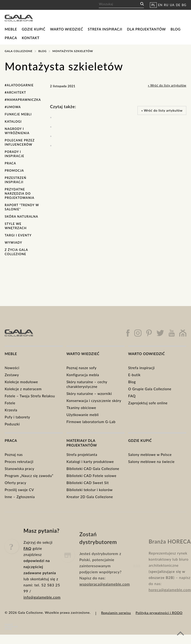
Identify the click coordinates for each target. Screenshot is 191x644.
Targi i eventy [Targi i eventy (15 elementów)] (18, 235)
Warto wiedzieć (67, 29)
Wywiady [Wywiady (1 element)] (13, 242)
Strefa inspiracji (105, 29)
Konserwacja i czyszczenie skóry (94, 401)
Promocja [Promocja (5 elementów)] (14, 170)
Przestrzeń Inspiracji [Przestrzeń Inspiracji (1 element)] (15, 180)
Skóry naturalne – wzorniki (89, 394)
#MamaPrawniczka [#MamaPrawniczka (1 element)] (23, 100)
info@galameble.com (42, 609)
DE (178, 5)
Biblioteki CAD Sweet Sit (88, 483)
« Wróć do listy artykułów (167, 85)
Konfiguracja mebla (83, 375)
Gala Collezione (19, 51)
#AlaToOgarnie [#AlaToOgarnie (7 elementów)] (19, 85)
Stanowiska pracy (19, 469)
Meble (11, 29)
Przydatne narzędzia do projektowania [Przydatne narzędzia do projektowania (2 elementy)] (19, 193)
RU (166, 5)
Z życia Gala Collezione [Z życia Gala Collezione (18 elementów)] (16, 252)
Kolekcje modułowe (21, 382)
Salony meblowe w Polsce (150, 455)
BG (184, 5)
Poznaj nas (14, 455)
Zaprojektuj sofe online (148, 403)
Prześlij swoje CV (19, 490)
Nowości (12, 368)
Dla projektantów (146, 29)
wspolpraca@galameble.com (105, 600)
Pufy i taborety (17, 417)
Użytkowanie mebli (83, 415)
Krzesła (11, 410)
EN (160, 5)
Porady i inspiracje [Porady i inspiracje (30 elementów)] (15, 154)
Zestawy (12, 375)
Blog (176, 29)
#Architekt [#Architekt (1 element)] (15, 92)
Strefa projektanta (82, 455)
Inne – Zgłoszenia (20, 497)
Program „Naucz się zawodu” (29, 476)
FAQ (132, 396)
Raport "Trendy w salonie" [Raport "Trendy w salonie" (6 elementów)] (22, 207)
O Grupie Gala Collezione (150, 389)
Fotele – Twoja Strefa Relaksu (30, 396)
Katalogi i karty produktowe (90, 462)
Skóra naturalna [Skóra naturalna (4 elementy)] (21, 216)
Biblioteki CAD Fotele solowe (91, 476)
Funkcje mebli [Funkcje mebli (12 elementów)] (18, 114)
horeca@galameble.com (170, 601)
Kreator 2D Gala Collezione (90, 497)
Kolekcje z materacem (23, 389)
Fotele (10, 403)
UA (172, 5)
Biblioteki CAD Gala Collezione (93, 469)
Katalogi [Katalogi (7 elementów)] (13, 121)
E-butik (134, 375)
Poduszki (12, 424)
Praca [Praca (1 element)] (10, 163)
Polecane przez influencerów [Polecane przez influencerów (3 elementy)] (20, 142)
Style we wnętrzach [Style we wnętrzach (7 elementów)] (16, 226)
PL (153, 5)
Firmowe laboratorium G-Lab (91, 422)
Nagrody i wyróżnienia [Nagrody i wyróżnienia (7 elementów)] (17, 131)
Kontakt (31, 38)
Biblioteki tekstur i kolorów (90, 490)
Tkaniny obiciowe (81, 408)
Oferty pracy (15, 483)
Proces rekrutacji (19, 462)
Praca (11, 38)
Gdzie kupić (34, 29)
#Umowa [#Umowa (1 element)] (13, 107)
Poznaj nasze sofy (81, 368)
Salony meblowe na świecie (151, 462)
